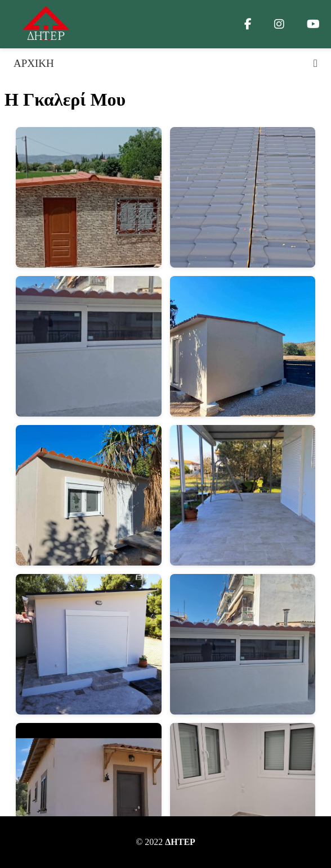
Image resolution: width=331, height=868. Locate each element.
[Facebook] (248, 24)
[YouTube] (313, 24)
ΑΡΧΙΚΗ (34, 63)
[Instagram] (279, 24)
